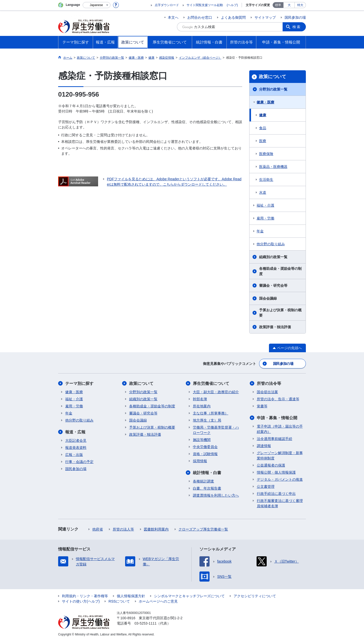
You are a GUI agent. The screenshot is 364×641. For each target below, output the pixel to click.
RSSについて (119, 601)
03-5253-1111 (145, 623)
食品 (263, 128)
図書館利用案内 (156, 529)
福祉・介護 (265, 205)
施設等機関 (202, 440)
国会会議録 (268, 298)
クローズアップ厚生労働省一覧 (203, 529)
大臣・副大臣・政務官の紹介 (216, 392)
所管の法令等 (269, 383)
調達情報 (264, 446)
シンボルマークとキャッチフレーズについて (189, 596)
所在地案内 (202, 406)
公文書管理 (266, 487)
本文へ (173, 17)
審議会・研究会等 (273, 285)
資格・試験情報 (205, 454)
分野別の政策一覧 (273, 89)
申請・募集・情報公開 (277, 418)
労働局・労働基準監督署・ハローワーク (216, 430)
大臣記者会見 (76, 440)
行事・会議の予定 (79, 462)
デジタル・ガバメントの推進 (280, 479)
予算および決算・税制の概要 (280, 313)
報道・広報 (75, 432)
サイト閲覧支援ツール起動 (205, 5)
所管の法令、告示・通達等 (278, 399)
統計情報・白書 (207, 473)
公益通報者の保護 (271, 465)
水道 (263, 192)
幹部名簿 (200, 399)
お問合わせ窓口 (200, 17)
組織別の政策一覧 (273, 257)
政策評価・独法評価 (275, 327)
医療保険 (266, 154)
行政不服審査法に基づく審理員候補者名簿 (280, 503)
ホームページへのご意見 (158, 601)
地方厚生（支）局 (207, 420)
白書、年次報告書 (207, 488)
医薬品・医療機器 (273, 167)
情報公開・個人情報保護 (276, 472)
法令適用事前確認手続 (275, 439)
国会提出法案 (267, 392)
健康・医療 (265, 102)
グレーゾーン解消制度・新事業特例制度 (280, 456)
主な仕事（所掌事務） (211, 413)
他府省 (98, 529)
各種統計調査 (203, 481)
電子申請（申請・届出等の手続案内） (280, 429)
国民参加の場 (295, 17)
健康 (263, 115)
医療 (263, 141)
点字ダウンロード (167, 5)
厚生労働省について (211, 383)
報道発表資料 (76, 448)
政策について (272, 77)
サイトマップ (265, 17)
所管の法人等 (123, 529)
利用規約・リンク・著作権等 (85, 596)
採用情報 (200, 461)
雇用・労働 (265, 218)
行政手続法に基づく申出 (276, 494)
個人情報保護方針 (131, 596)
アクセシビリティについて (255, 596)
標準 (278, 5)
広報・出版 (74, 455)
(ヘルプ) (232, 5)
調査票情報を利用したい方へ (216, 495)
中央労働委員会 (205, 447)
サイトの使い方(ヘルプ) (81, 601)
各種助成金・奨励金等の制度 (280, 271)
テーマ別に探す (79, 383)
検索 (297, 27)
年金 (260, 231)
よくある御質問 (233, 17)
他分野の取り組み (271, 244)
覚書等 (262, 406)
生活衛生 (266, 180)
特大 (300, 5)
